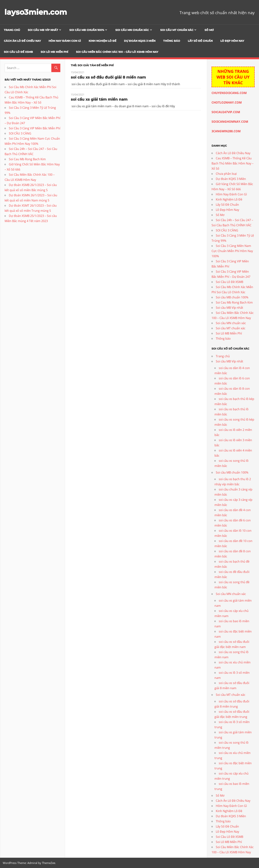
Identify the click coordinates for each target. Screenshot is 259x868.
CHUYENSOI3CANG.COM (229, 93)
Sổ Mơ (209, 30)
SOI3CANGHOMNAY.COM (230, 122)
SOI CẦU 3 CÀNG (20, 133)
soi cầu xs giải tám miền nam (99, 99)
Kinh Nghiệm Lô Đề (102, 41)
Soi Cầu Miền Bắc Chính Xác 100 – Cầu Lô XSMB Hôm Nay (117, 52)
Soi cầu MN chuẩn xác (132, 30)
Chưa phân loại (226, 174)
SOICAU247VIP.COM (226, 112)
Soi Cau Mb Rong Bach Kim (27, 159)
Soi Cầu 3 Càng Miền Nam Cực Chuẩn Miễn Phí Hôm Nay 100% (232, 251)
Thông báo (172, 41)
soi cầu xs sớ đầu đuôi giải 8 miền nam (108, 77)
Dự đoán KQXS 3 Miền (140, 41)
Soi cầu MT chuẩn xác (177, 30)
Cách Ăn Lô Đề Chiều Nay (22, 41)
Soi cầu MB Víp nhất (43, 30)
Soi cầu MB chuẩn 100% (87, 30)
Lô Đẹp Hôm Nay (232, 41)
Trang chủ (12, 30)
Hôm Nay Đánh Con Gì (65, 41)
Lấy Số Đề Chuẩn (200, 41)
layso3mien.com (36, 12)
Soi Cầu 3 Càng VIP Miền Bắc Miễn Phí (35, 128)
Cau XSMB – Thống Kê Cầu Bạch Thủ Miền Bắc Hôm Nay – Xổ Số (233, 163)
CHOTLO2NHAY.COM (227, 102)
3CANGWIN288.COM (226, 131)
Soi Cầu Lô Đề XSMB (18, 52)
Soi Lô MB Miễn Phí (54, 52)
